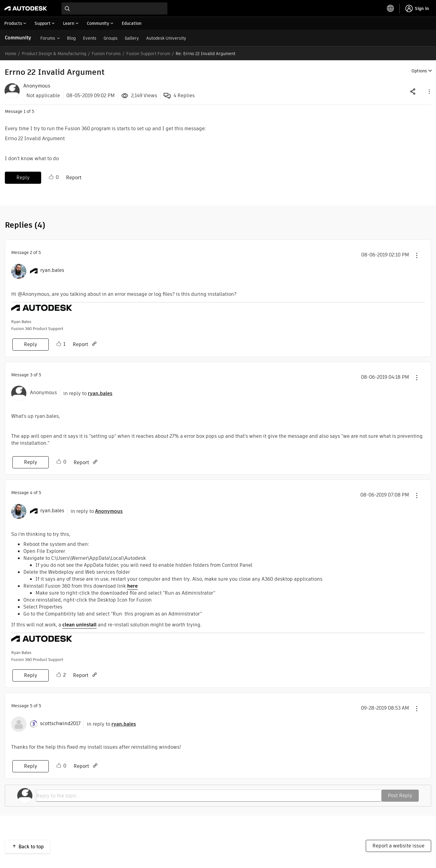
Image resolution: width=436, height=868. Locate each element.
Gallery (132, 38)
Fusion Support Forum (148, 54)
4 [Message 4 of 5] (31, 493)
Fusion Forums (106, 54)
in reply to (88, 393)
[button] (429, 91)
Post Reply (400, 795)
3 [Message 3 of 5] (31, 375)
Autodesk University (166, 38)
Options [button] (419, 71)
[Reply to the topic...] (209, 796)
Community (18, 38)
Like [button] (51, 177)
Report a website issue (398, 846)
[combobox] (114, 8)
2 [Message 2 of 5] (31, 252)
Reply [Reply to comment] (31, 344)
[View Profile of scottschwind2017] (60, 724)
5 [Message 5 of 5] (31, 706)
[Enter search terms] (114, 8)
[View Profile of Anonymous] (37, 86)
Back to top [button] (31, 847)
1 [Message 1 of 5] (25, 111)
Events (90, 38)
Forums (48, 38)
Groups (111, 38)
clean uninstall (79, 625)
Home (11, 54)
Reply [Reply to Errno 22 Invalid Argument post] (23, 178)
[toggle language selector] (391, 8)
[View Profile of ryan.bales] (52, 270)
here (132, 586)
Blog (71, 38)
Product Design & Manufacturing (54, 54)
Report (74, 178)
